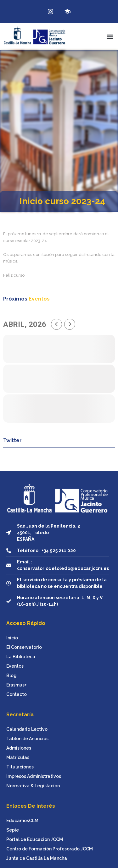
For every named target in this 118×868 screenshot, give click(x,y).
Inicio (12, 638)
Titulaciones (20, 767)
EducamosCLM (22, 821)
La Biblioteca (21, 657)
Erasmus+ (17, 685)
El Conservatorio (24, 647)
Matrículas (18, 757)
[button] (110, 37)
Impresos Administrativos (34, 776)
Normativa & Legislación (33, 786)
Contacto (17, 694)
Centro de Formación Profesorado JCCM (50, 849)
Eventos (15, 666)
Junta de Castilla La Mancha (37, 858)
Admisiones (19, 748)
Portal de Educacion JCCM (35, 839)
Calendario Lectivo (27, 729)
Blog (11, 675)
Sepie (13, 830)
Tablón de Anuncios (27, 739)
